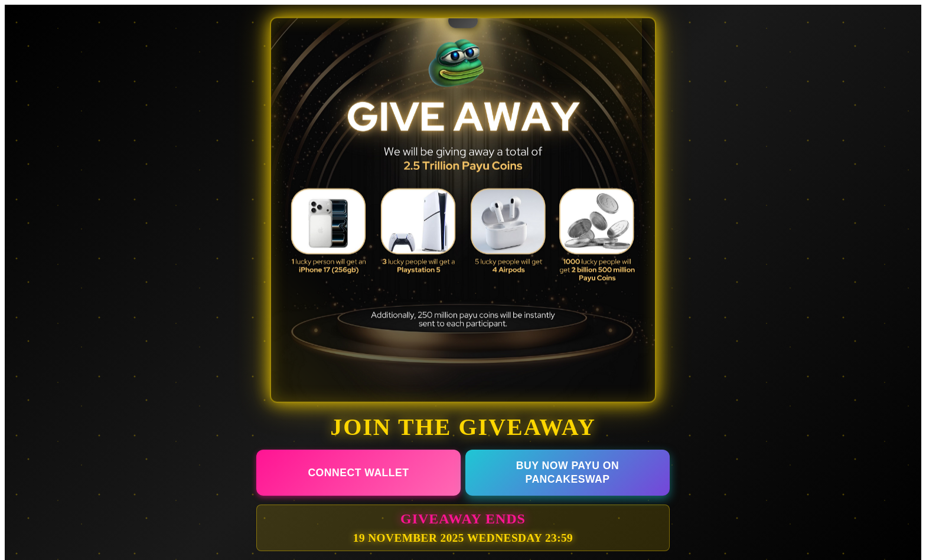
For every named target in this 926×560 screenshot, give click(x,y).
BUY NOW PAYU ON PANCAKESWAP (568, 472)
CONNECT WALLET (358, 473)
